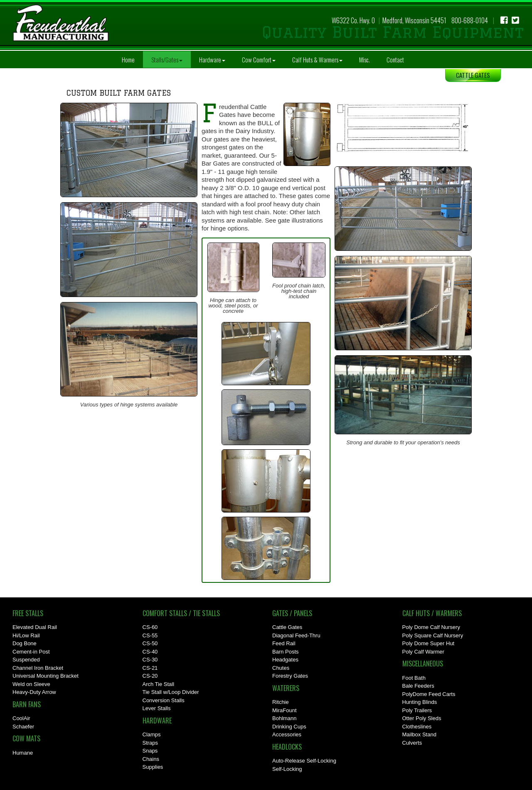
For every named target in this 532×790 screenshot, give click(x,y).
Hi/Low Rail (26, 635)
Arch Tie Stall (159, 684)
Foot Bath (414, 678)
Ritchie (281, 702)
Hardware (157, 721)
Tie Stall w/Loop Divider (171, 692)
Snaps (150, 751)
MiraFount (284, 710)
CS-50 (150, 643)
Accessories (287, 734)
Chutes (281, 668)
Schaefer (23, 727)
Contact (395, 59)
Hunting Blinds (420, 702)
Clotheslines (417, 727)
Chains (151, 759)
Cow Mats (26, 738)
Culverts (412, 743)
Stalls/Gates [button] (167, 59)
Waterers (286, 688)
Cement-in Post (31, 652)
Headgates (285, 660)
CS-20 (150, 676)
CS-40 (150, 652)
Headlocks (287, 747)
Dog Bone (25, 643)
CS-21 (150, 668)
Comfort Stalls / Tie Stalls (181, 613)
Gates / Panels (292, 613)
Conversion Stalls (164, 700)
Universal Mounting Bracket (46, 676)
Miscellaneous (423, 664)
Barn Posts (286, 652)
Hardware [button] (212, 59)
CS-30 (150, 660)
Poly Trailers (417, 710)
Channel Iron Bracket (38, 668)
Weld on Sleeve (31, 684)
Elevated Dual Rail (35, 627)
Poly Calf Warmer (423, 652)
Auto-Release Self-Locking (304, 761)
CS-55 (150, 635)
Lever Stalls (157, 708)
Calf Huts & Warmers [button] (317, 59)
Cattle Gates (287, 627)
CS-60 (150, 627)
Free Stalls (28, 613)
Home (128, 59)
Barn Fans (27, 704)
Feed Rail (284, 643)
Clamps (152, 734)
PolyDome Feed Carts (429, 694)
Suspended (26, 660)
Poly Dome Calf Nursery (431, 627)
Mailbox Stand (419, 734)
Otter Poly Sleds (422, 718)
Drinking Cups (289, 727)
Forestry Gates (290, 676)
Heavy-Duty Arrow (34, 692)
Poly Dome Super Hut (429, 643)
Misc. (365, 59)
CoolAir (21, 718)
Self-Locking (287, 769)
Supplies (153, 767)
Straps (150, 743)
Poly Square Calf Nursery (433, 635)
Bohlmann (284, 718)
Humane (23, 753)
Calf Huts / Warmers (432, 613)
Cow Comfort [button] (259, 59)
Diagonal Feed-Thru (296, 635)
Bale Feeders (418, 686)
